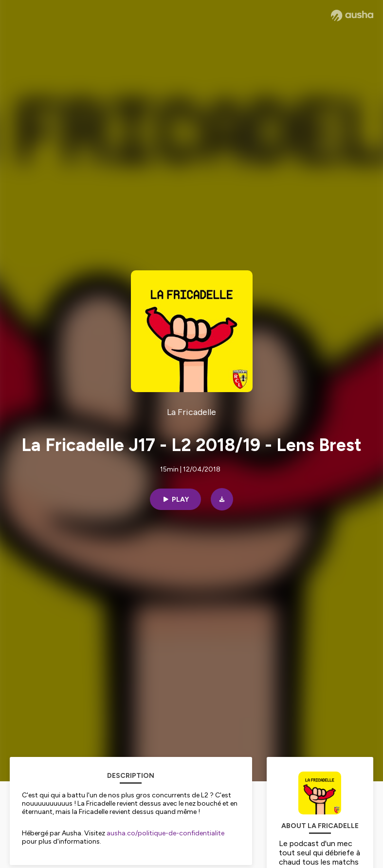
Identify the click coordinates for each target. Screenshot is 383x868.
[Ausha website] (352, 16)
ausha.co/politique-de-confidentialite (165, 833)
